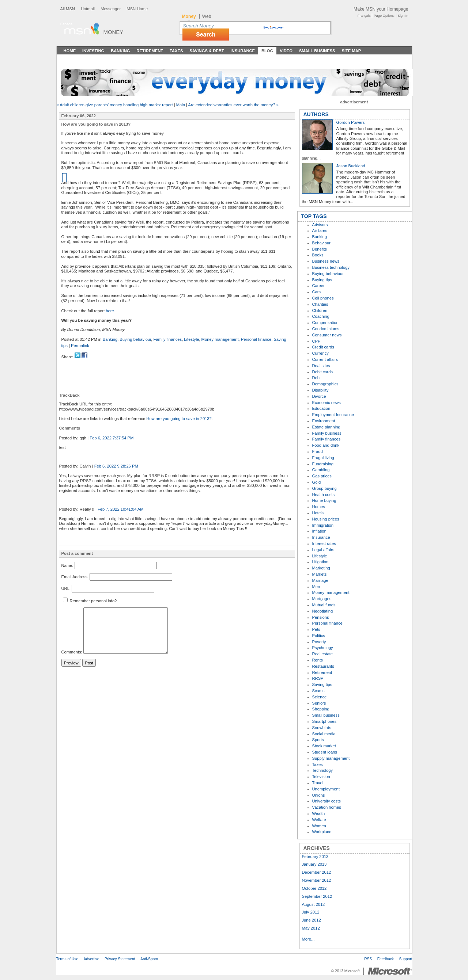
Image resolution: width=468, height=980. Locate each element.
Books (318, 255)
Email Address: (75, 577)
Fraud (318, 451)
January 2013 (314, 864)
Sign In (403, 16)
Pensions (321, 617)
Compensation (325, 323)
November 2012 (317, 880)
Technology (323, 770)
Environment (324, 421)
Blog (267, 51)
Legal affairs (323, 550)
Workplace (322, 832)
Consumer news (327, 335)
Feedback (386, 959)
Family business (327, 433)
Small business (326, 715)
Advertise (92, 959)
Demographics (325, 384)
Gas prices (322, 476)
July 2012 (311, 912)
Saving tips (322, 685)
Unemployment (326, 789)
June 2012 (312, 920)
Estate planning (326, 427)
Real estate (323, 654)
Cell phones (323, 298)
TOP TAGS (314, 216)
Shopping (321, 709)
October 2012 (314, 888)
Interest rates (324, 544)
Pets (316, 629)
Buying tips (322, 280)
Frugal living (323, 458)
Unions (319, 795)
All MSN (68, 9)
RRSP (318, 678)
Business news (326, 261)
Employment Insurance (333, 415)
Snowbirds (322, 728)
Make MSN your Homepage (381, 9)
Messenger (111, 9)
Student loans (325, 752)
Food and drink (326, 445)
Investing (93, 51)
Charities (320, 304)
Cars (317, 292)
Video (286, 51)
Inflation (319, 531)
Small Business (317, 51)
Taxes (176, 51)
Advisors (320, 225)
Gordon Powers (351, 122)
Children (320, 310)
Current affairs (325, 359)
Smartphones (324, 721)
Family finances (167, 339)
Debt (317, 378)
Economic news (327, 403)
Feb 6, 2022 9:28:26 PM (116, 466)
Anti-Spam (149, 959)
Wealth (319, 813)
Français (364, 16)
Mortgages (322, 599)
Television (321, 777)
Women (319, 826)
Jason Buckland (351, 166)
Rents (318, 660)
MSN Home (137, 9)
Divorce (319, 396)
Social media (324, 734)
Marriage (320, 580)
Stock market (324, 746)
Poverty (319, 642)
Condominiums (326, 329)
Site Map (351, 51)
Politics (319, 636)
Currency (320, 353)
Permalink (80, 346)
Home (70, 51)
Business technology (331, 267)
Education (321, 408)
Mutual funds (324, 605)
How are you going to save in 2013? (179, 419)
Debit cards (323, 372)
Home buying (324, 500)
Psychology (323, 648)
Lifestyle (191, 339)
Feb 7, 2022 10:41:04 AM (121, 509)
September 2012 (317, 896)
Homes (319, 507)
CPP (316, 341)
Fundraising (323, 464)
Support (405, 959)
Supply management (331, 758)
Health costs (324, 495)
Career (318, 286)
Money (114, 32)
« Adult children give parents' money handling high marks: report (115, 105)
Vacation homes (327, 807)
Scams (318, 691)
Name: (67, 565)
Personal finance (256, 339)
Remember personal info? (90, 601)
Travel (318, 783)
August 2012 (314, 904)
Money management (220, 339)
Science (320, 697)
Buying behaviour (135, 339)
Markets (320, 574)
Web (207, 16)
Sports (318, 740)
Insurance (243, 51)
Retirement (150, 51)
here (110, 311)
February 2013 (315, 857)
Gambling (321, 470)
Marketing (321, 568)
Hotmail (88, 9)
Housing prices (326, 519)
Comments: (72, 652)
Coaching (321, 316)
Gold (317, 482)
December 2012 (317, 872)
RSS (368, 959)
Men (316, 587)
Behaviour (321, 243)
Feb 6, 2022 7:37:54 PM (112, 438)
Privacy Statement (120, 959)
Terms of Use (67, 959)
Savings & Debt (207, 51)
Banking (120, 51)
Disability (320, 390)
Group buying (324, 488)
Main (181, 105)
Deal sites (321, 366)
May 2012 (311, 928)
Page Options (384, 16)
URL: (66, 588)
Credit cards (323, 347)
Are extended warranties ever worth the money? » (233, 105)
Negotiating (323, 611)
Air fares (320, 230)
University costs (327, 801)
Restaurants (323, 666)
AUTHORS (316, 114)
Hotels (318, 513)
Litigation (320, 562)
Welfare (319, 820)
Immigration (323, 525)
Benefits (320, 249)
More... (308, 939)
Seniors (319, 703)
